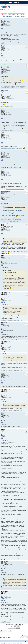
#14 (1, 353)
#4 (1, 102)
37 (6, 433)
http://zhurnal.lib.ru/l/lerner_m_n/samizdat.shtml (11, 168)
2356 (6, 196)
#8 (1, 182)
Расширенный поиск (24, 14)
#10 (1, 236)
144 (6, 565)
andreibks (3, 133)
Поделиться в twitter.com (2, 7)
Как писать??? (5, 10)
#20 (1, 603)
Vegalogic (18, 643)
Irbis (2, 255)
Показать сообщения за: (14, 624)
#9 (1, 204)
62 (6, 297)
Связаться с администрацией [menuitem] (19, 641)
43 (6, 50)
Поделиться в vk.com (9, 7)
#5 (1, 121)
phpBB (12, 643)
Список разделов (4, 641)
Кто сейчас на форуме (5, 637)
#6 (1, 145)
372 (6, 23)
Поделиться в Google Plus (6, 7)
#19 (1, 573)
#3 (1, 76)
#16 (1, 402)
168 (6, 137)
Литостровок (14, 2)
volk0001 (5, 562)
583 (6, 228)
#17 (1, 425)
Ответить (3, 14)
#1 (1, 31)
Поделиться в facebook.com (4, 7)
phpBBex (6, 643)
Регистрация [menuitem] (21, 5)
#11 (1, 268)
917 (6, 69)
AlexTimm (5, 591)
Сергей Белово (7, 191)
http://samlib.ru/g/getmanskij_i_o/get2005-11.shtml (12, 149)
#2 (1, 58)
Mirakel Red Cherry (8, 292)
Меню (3, 5)
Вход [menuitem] (26, 5)
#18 (1, 441)
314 (6, 260)
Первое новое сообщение (7, 16)
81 (6, 327)
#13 (1, 335)
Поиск (22, 14)
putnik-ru (3, 429)
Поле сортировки (14, 626)
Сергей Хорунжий (5, 46)
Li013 (2, 19)
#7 (1, 163)
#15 (1, 385)
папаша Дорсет (4, 323)
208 (6, 595)
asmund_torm (4, 64)
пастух (5, 224)
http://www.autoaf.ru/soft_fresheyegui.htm (15, 189)
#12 (1, 305)
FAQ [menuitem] (7, 5)
